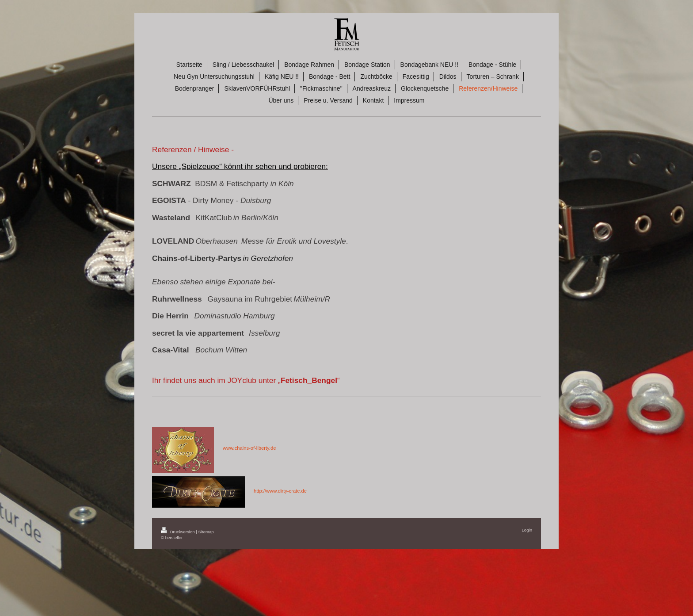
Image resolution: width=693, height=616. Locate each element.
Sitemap (206, 532)
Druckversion (178, 532)
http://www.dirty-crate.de (280, 491)
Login (527, 530)
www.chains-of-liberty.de (249, 448)
